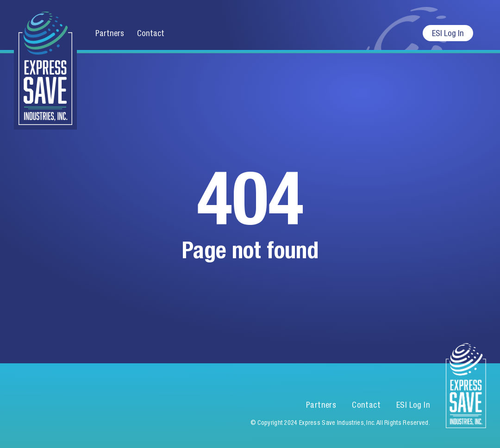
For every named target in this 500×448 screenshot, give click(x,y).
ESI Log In (448, 33)
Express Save (45, 65)
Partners (110, 33)
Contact (151, 33)
